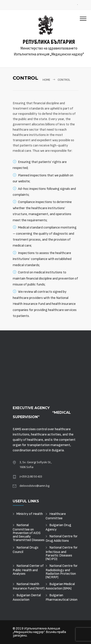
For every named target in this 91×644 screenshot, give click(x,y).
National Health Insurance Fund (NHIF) (29, 586)
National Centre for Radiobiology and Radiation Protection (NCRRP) (62, 572)
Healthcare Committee (56, 516)
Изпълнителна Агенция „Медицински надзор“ (36, 630)
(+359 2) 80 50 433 (31, 476)
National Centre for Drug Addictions (62, 539)
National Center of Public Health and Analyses (28, 570)
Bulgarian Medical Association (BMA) (60, 586)
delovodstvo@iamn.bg (34, 486)
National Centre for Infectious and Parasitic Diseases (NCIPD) (62, 553)
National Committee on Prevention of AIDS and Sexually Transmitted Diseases (29, 533)
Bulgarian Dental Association (27, 598)
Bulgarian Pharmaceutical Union (62, 598)
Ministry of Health (30, 514)
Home (46, 80)
